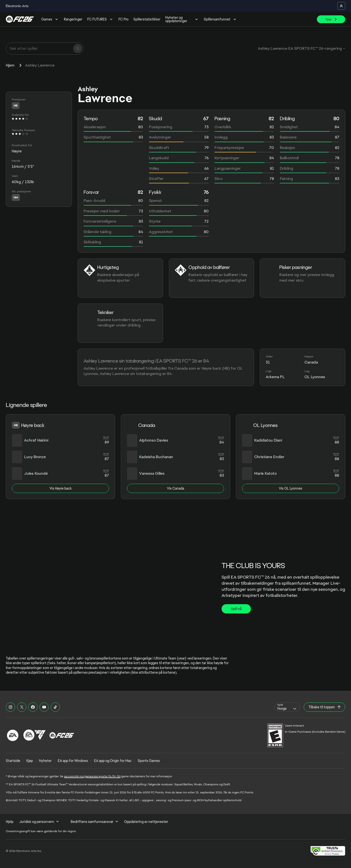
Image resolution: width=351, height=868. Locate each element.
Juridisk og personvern (39, 822)
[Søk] (78, 49)
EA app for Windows (73, 761)
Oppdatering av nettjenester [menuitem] (146, 822)
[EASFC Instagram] (10, 707)
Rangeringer (73, 19)
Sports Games (149, 761)
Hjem (10, 65)
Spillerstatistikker (147, 19)
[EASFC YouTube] (44, 707)
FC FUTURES (100, 19)
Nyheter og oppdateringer (182, 19)
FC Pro (123, 19)
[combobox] (287, 707)
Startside (13, 761)
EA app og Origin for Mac (113, 761)
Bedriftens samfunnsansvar (94, 822)
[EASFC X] (22, 707)
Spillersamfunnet (220, 19)
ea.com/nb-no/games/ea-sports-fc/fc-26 (92, 776)
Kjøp (30, 761)
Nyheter (45, 761)
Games (50, 19)
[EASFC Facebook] (33, 707)
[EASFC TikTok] (55, 707)
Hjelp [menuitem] (10, 822)
